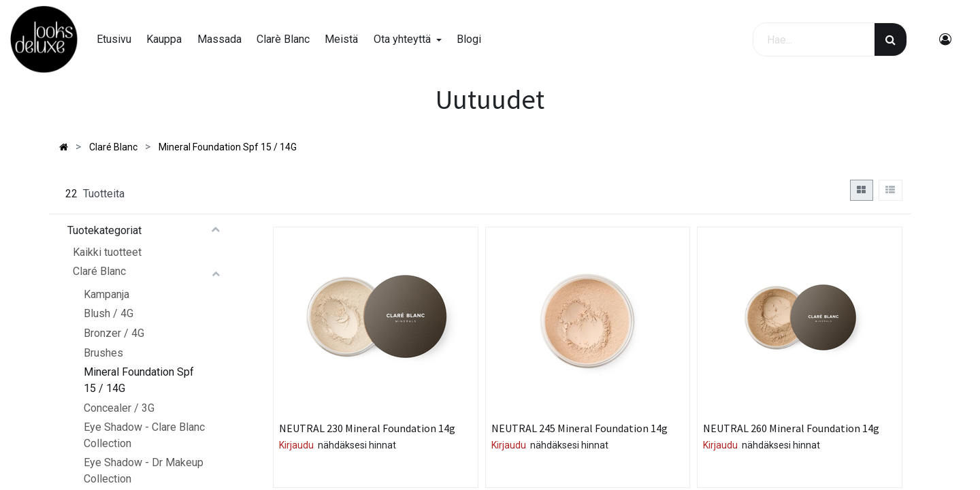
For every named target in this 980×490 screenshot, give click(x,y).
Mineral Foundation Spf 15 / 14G (139, 380)
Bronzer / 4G (114, 333)
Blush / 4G (109, 313)
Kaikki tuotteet (107, 252)
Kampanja (107, 294)
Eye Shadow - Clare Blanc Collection (144, 435)
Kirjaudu (296, 445)
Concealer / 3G (119, 408)
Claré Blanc (99, 271)
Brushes (103, 353)
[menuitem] (114, 39)
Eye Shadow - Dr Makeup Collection (144, 471)
